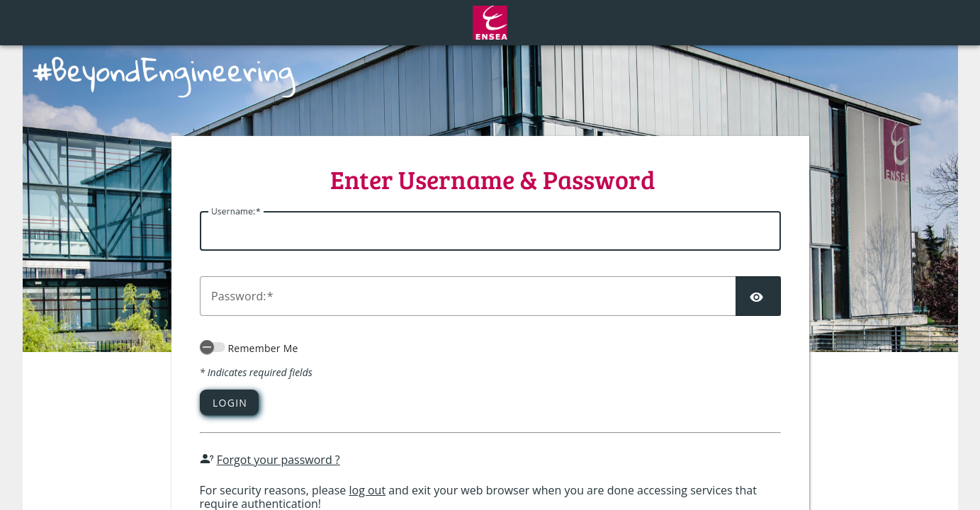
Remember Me (263, 348)
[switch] (213, 347)
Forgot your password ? (278, 460)
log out (367, 490)
